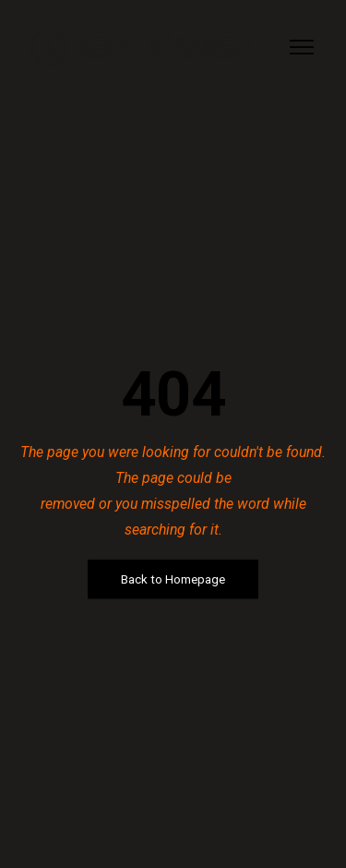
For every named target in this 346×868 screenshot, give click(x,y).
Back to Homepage (173, 579)
